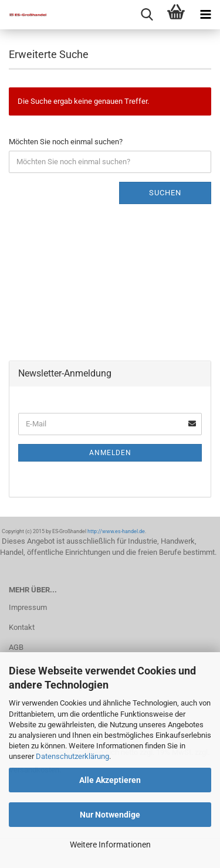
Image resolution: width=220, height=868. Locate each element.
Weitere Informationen (110, 845)
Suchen (165, 193)
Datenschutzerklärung (72, 756)
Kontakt (22, 627)
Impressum (28, 607)
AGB (16, 647)
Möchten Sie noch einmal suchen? (66, 142)
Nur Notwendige (110, 815)
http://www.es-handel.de (116, 531)
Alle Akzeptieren (110, 780)
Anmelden (110, 453)
